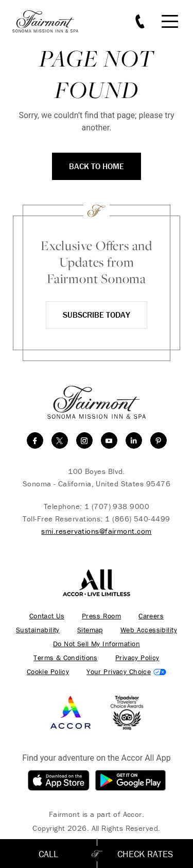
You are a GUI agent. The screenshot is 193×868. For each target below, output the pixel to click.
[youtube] (109, 440)
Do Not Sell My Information (97, 644)
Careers (151, 616)
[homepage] (51, 21)
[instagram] (84, 440)
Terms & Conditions (66, 658)
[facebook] (35, 440)
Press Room (101, 616)
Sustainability (38, 630)
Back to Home (97, 166)
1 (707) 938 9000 (117, 506)
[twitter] (60, 440)
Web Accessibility (149, 630)
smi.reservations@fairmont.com (96, 531)
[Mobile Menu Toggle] (170, 21)
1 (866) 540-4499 (137, 519)
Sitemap (90, 630)
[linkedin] (134, 440)
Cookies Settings (126, 672)
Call (48, 854)
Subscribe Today (97, 315)
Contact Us (47, 616)
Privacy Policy (137, 658)
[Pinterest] (159, 440)
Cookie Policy (48, 672)
